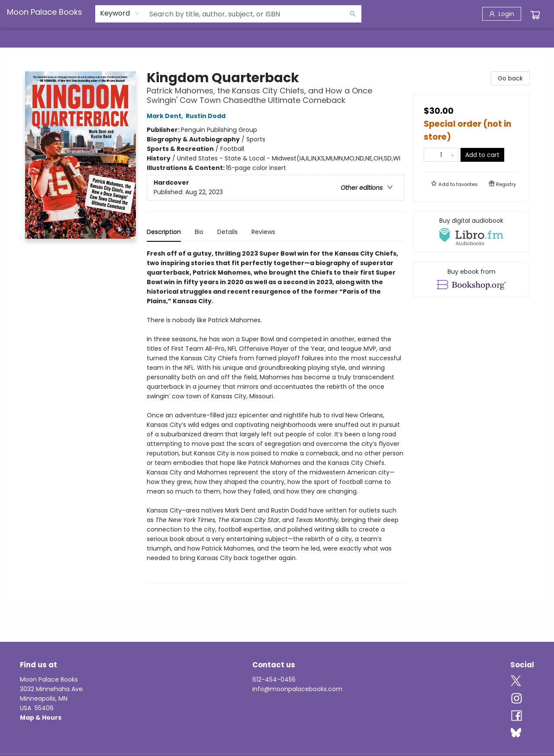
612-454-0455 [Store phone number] (274, 679)
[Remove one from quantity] (430, 155)
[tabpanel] (275, 416)
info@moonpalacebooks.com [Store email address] (297, 689)
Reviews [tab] (263, 232)
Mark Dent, (166, 116)
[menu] (277, 38)
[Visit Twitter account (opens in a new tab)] (516, 682)
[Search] (353, 14)
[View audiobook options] (471, 232)
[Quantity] (441, 155)
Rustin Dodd (207, 116)
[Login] (502, 14)
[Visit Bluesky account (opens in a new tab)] (516, 734)
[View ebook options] (471, 280)
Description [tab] (164, 232)
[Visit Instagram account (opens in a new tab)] (517, 699)
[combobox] (120, 13)
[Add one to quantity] (453, 155)
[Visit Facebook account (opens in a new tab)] (517, 716)
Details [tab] (227, 232)
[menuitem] (25, 38)
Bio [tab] (199, 232)
